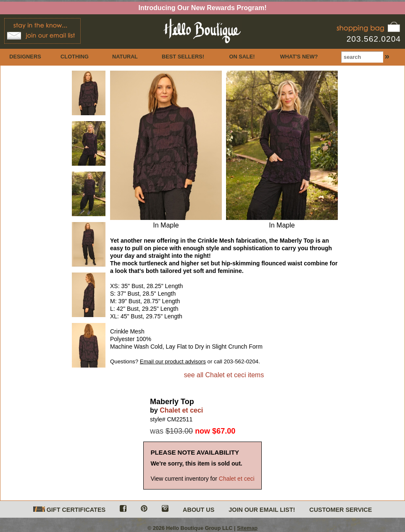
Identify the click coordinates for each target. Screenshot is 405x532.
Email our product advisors (173, 361)
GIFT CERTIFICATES (69, 510)
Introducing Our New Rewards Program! (203, 8)
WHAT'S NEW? (299, 57)
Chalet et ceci (181, 410)
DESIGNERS (25, 57)
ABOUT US (199, 510)
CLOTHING (75, 57)
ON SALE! (242, 57)
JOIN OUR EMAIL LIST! (262, 510)
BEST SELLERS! (183, 57)
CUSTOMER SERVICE (341, 510)
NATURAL (125, 57)
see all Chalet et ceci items (224, 375)
